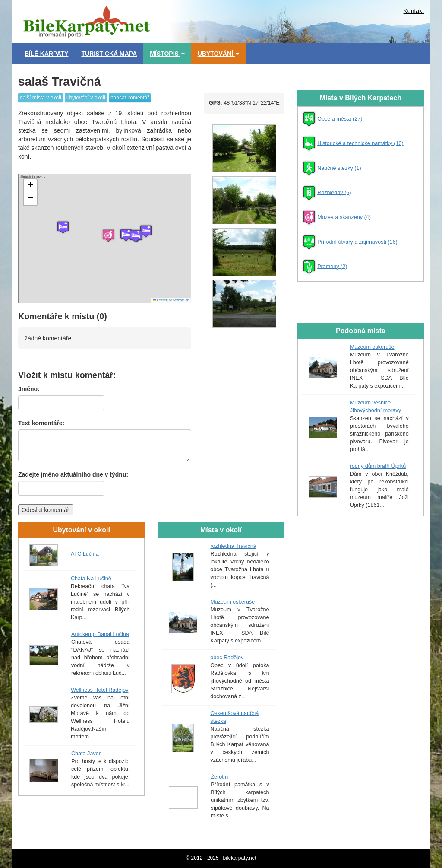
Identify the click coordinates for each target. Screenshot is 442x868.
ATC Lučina (85, 554)
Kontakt (414, 11)
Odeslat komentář (46, 510)
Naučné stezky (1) (339, 168)
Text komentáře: (41, 423)
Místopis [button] (167, 54)
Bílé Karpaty (46, 54)
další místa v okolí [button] (41, 98)
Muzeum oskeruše (232, 602)
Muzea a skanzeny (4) (344, 217)
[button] (63, 227)
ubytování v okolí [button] (86, 98)
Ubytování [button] (218, 54)
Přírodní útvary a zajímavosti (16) (357, 242)
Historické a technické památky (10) (360, 143)
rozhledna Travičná (233, 546)
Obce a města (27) (340, 118)
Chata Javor (86, 754)
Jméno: (29, 389)
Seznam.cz (181, 300)
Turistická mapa (109, 54)
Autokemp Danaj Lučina (100, 634)
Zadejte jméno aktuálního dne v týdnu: (73, 474)
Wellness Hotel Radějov (99, 690)
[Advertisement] (303, 19)
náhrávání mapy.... (104, 238)
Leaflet (160, 300)
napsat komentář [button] (130, 98)
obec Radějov (227, 658)
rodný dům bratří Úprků (378, 466)
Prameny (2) (332, 266)
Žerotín (219, 777)
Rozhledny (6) (334, 192)
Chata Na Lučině (91, 579)
